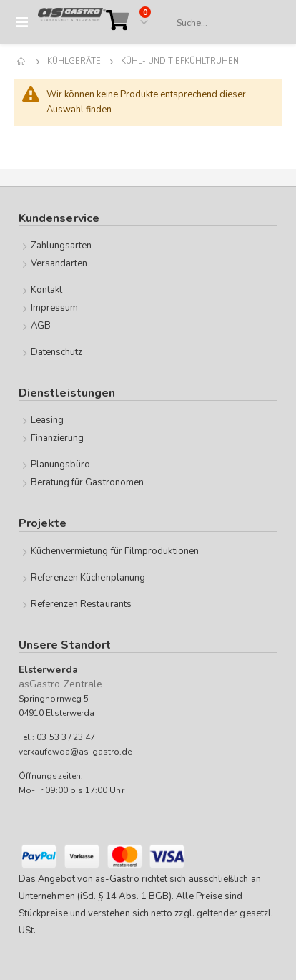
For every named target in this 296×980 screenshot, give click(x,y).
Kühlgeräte (74, 61)
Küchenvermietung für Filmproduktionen (115, 551)
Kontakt (46, 290)
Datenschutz (57, 352)
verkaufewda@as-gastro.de (75, 752)
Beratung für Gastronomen (88, 482)
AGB (41, 326)
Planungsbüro (61, 465)
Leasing (47, 420)
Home (22, 62)
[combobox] (222, 23)
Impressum (55, 308)
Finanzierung (58, 438)
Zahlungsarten (61, 246)
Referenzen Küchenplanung (88, 578)
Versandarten (59, 263)
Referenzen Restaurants (81, 604)
